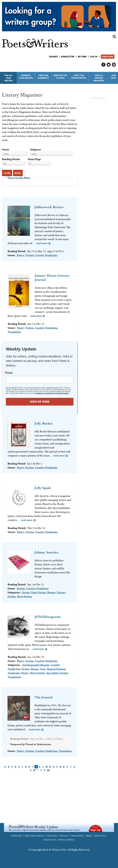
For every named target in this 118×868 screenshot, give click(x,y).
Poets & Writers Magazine (99, 78)
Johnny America (46, 552)
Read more (42, 243)
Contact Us (50, 840)
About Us (99, 836)
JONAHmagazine (48, 617)
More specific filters (19, 178)
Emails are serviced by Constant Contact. (52, 393)
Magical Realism (56, 669)
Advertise (52, 836)
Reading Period (11, 159)
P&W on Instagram (114, 65)
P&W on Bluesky (109, 65)
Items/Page (34, 159)
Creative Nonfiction (46, 255)
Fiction (30, 255)
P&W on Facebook (103, 65)
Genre (6, 149)
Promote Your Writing (26, 77)
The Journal (43, 697)
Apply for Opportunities (79, 77)
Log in (94, 57)
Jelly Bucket (44, 423)
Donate (53, 57)
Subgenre (35, 149)
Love (43, 669)
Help (89, 836)
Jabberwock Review (49, 207)
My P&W (82, 57)
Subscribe (108, 57)
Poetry (21, 255)
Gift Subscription (34, 836)
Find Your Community (43, 77)
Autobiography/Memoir (36, 665)
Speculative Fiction (57, 673)
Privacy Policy (67, 840)
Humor (51, 592)
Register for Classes (60, 77)
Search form (114, 37)
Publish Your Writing (9, 78)
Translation (14, 332)
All (48, 770)
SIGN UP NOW (40, 402)
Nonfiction (14, 673)
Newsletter (68, 57)
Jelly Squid (43, 488)
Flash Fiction (38, 592)
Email (9, 373)
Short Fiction (24, 596)
